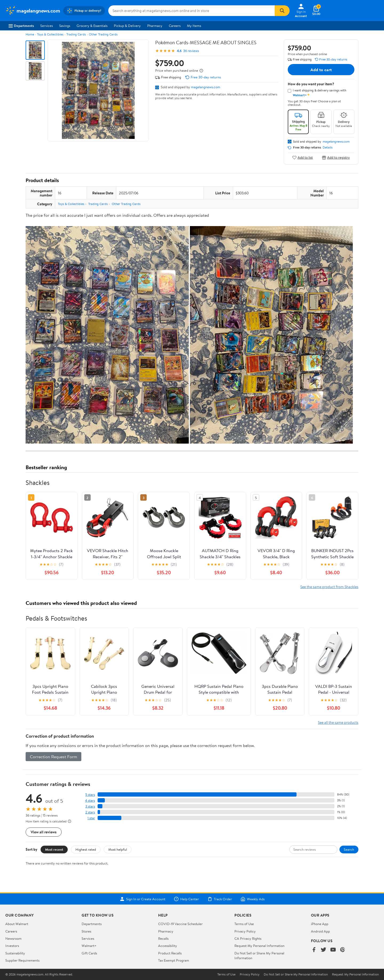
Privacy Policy (245, 931)
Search (349, 849)
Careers (175, 26)
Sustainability (15, 953)
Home (30, 34)
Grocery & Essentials (92, 26)
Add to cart (321, 70)
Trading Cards (76, 34)
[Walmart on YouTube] (333, 950)
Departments (21, 26)
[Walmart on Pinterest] (343, 950)
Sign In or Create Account (143, 899)
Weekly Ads (253, 899)
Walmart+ (89, 946)
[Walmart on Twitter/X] (323, 950)
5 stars (90, 795)
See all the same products (338, 722)
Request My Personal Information (259, 946)
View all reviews (44, 832)
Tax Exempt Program (174, 960)
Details (328, 147)
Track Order (220, 899)
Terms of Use (244, 924)
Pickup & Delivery (127, 26)
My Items (194, 26)
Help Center (186, 899)
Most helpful (118, 849)
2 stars (90, 812)
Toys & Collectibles (50, 34)
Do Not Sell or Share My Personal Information (296, 974)
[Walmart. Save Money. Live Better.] (33, 11)
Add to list (303, 157)
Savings (65, 26)
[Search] (282, 11)
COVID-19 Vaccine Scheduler (180, 924)
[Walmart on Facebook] (314, 950)
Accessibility (168, 946)
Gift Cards (89, 953)
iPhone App (320, 924)
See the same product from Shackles (329, 587)
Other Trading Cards (103, 34)
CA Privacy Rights (248, 938)
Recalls (163, 938)
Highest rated (86, 849)
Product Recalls (170, 953)
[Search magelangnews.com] (191, 11)
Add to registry (336, 157)
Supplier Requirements (22, 960)
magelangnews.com (206, 87)
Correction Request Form (53, 757)
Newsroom (13, 938)
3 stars (90, 806)
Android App (320, 931)
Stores (86, 931)
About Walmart (17, 924)
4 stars (90, 800)
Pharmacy (155, 26)
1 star (91, 818)
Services (47, 26)
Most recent (54, 849)
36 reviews (191, 51)
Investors (12, 946)
